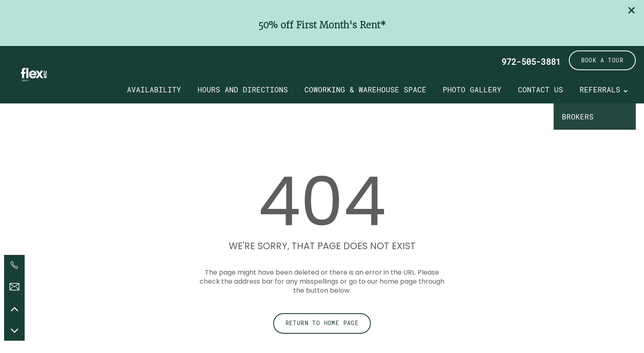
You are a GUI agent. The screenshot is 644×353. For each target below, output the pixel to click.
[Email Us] (14, 287)
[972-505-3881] (14, 265)
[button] (632, 10)
